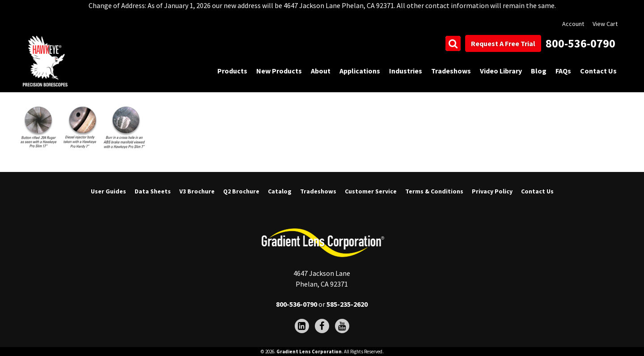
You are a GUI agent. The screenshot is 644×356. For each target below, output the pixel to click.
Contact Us (598, 71)
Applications (360, 71)
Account (573, 24)
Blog (539, 71)
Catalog (280, 191)
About (321, 71)
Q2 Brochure (241, 191)
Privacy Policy (492, 191)
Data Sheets (153, 191)
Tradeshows (451, 71)
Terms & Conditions (434, 191)
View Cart (605, 24)
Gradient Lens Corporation (309, 352)
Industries (406, 71)
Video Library (501, 71)
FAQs (563, 71)
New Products (279, 71)
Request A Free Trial (503, 43)
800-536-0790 (580, 43)
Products (232, 71)
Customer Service (371, 191)
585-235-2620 (347, 304)
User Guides (108, 191)
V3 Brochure (197, 191)
